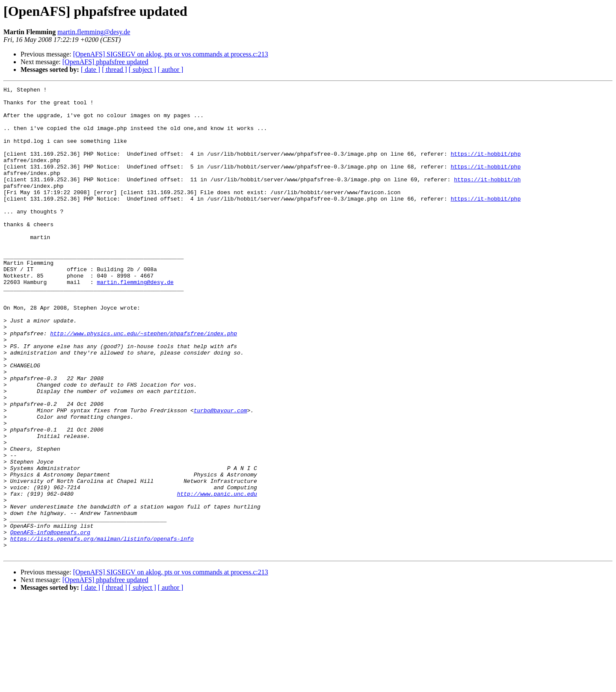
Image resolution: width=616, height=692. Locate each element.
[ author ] (171, 69)
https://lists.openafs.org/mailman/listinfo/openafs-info (102, 630)
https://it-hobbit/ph (487, 198)
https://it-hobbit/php (486, 168)
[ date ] (90, 69)
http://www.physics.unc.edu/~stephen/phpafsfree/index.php (144, 383)
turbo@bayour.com (221, 476)
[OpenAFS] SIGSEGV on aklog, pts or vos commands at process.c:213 (171, 54)
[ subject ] (142, 69)
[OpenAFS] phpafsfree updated (105, 62)
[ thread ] (114, 69)
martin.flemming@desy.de (94, 32)
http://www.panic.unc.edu (217, 576)
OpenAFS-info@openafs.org (50, 622)
